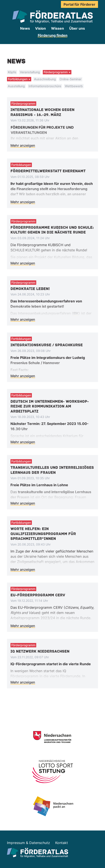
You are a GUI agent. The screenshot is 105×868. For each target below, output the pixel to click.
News (25, 28)
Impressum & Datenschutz (28, 843)
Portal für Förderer (79, 4)
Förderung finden (53, 35)
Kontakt (62, 843)
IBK (76, 313)
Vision (40, 28)
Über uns (77, 28)
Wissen (58, 28)
